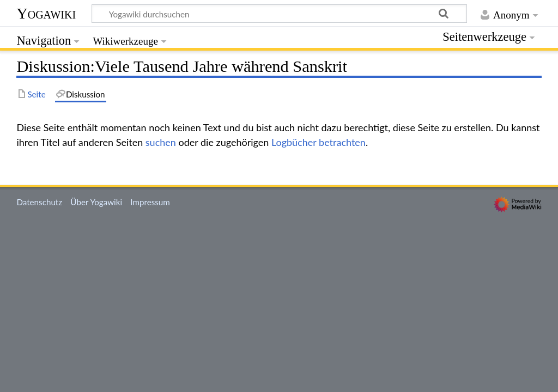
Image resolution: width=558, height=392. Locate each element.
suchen (161, 142)
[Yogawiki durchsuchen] (279, 14)
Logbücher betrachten (319, 142)
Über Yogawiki (96, 202)
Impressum (150, 202)
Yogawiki (46, 13)
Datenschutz (39, 202)
